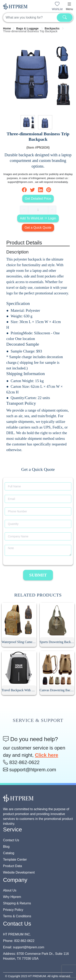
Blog (6, 847)
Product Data (12, 866)
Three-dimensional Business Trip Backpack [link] (30, 31)
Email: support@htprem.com (24, 947)
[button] (69, 4)
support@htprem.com (30, 770)
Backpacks (52, 28)
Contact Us (11, 840)
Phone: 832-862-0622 (19, 941)
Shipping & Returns (17, 903)
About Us (10, 890)
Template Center (15, 860)
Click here (47, 755)
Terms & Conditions (17, 916)
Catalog (9, 853)
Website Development (19, 872)
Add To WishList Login (38, 218)
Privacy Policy (13, 910)
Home (7, 28)
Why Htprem (12, 897)
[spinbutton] (38, 210)
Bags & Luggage (28, 28)
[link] (7, 28)
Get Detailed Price (38, 199)
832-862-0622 (21, 762)
